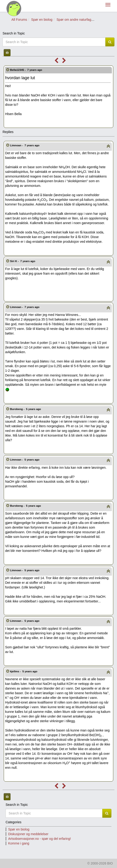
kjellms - (24, 671)
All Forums (19, 20)
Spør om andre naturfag (74, 20)
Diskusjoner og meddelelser (28, 834)
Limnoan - (25, 145)
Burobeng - (26, 409)
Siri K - (23, 261)
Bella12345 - (26, 70)
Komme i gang (19, 843)
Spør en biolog (42, 20)
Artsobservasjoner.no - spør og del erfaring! (40, 839)
